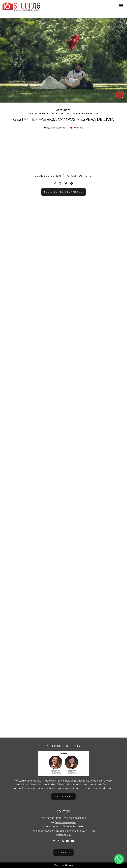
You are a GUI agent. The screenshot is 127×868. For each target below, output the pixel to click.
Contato (63, 853)
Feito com (63, 865)
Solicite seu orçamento (63, 715)
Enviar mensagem (65, 822)
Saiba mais (63, 796)
